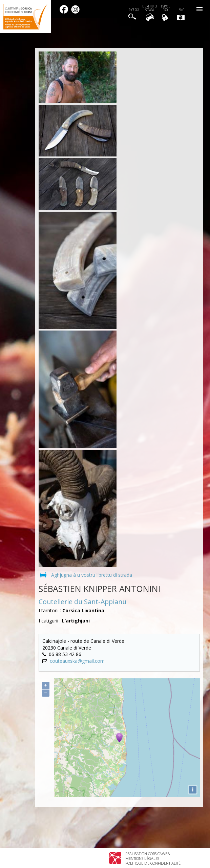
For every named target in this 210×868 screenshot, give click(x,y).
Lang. (181, 14)
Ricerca (134, 10)
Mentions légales (142, 858)
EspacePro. (165, 8)
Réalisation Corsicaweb (148, 854)
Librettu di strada (150, 8)
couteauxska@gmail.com (77, 661)
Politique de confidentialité (153, 863)
